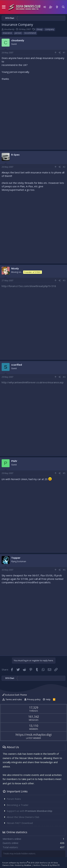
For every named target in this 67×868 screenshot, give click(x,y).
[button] (4, 7)
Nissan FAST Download (20, 823)
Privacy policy (34, 699)
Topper (16, 558)
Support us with (30, 811)
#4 (64, 377)
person (18, 33)
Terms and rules (14, 699)
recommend (30, 33)
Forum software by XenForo (27, 863)
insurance (7, 33)
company (50, 29)
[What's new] (57, 7)
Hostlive (28, 865)
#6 (64, 570)
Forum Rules (14, 799)
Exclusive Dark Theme (15, 695)
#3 (64, 280)
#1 (64, 53)
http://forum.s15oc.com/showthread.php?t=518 (29, 286)
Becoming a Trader (18, 805)
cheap (40, 29)
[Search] (63, 7)
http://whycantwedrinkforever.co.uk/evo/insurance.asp (33, 382)
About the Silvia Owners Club (23, 817)
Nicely (15, 268)
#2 (64, 167)
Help (48, 699)
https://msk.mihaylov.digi (34, 735)
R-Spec (15, 155)
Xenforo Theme (46, 865)
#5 (64, 473)
